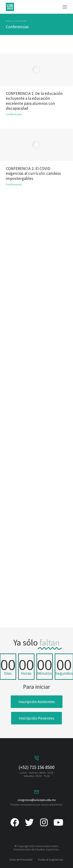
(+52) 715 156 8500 (36, 767)
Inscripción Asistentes (37, 702)
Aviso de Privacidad (21, 860)
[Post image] (36, 128)
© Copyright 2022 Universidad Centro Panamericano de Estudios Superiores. (36, 848)
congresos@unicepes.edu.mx (37, 800)
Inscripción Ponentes (36, 718)
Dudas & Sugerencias (51, 860)
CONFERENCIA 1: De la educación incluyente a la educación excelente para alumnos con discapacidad (34, 143)
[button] (65, 7)
